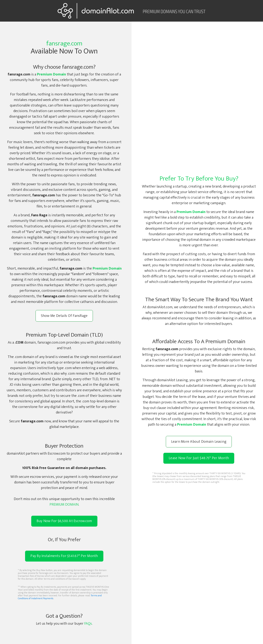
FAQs (88, 624)
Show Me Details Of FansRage (64, 316)
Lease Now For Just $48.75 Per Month (199, 458)
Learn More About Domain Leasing (199, 442)
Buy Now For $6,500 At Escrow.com (64, 521)
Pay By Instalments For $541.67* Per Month (64, 556)
